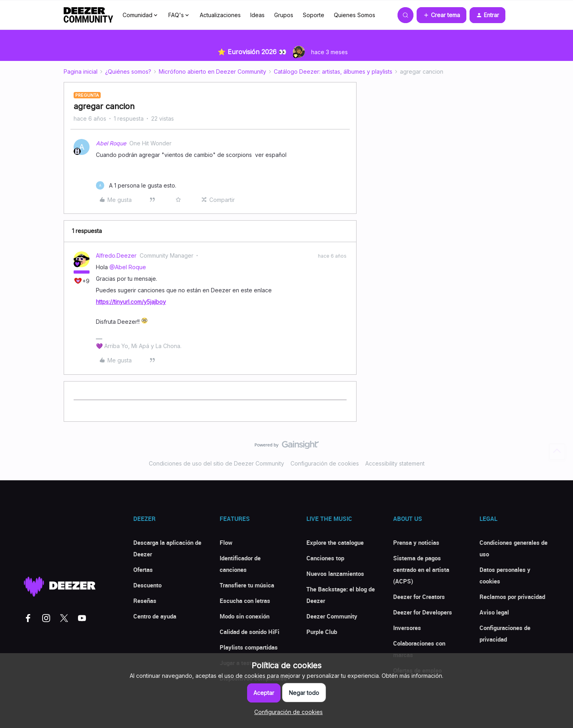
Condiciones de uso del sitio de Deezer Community (216, 463)
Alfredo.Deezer (116, 255)
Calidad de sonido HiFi (249, 632)
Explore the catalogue (335, 542)
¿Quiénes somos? (128, 71)
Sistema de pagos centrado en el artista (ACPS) (421, 569)
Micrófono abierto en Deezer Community (212, 71)
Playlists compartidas (249, 647)
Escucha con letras (245, 601)
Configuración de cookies (325, 463)
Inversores (407, 628)
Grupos (284, 15)
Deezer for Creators (419, 597)
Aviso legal (494, 612)
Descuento (147, 585)
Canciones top (325, 558)
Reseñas (145, 601)
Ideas (257, 15)
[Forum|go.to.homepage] (88, 15)
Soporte (314, 15)
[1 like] (136, 185)
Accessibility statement (395, 463)
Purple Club (322, 632)
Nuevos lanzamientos (335, 573)
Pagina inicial (81, 71)
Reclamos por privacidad (512, 597)
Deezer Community (332, 616)
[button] (441, 15)
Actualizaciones (220, 15)
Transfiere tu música (247, 585)
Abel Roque (111, 143)
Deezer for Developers (423, 612)
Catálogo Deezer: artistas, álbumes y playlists (333, 71)
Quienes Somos (355, 15)
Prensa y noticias (416, 542)
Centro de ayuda (155, 616)
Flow (226, 542)
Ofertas (143, 569)
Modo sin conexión (245, 616)
